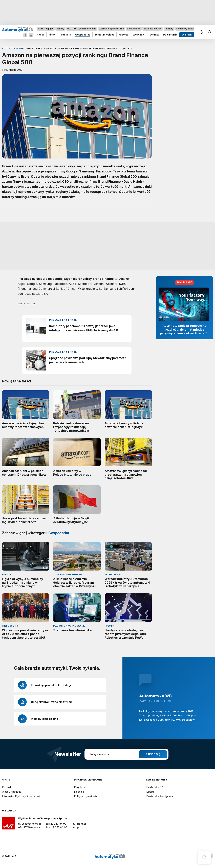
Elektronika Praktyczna (160, 796)
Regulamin (80, 787)
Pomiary (169, 29)
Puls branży (170, 35)
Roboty (60, 29)
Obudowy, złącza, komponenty (193, 29)
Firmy (52, 35)
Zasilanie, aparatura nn (112, 29)
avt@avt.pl (79, 824)
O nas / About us (12, 792)
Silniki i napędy (46, 29)
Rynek (41, 35)
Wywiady (138, 35)
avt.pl (76, 827)
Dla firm (187, 35)
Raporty (123, 35)
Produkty (65, 35)
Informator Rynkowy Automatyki (21, 796)
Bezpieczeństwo (153, 29)
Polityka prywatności (86, 796)
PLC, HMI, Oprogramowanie (82, 29)
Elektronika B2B (155, 787)
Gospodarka (83, 35)
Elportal (151, 792)
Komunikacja (134, 29)
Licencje (79, 792)
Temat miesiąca (104, 35)
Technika (154, 35)
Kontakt (7, 787)
